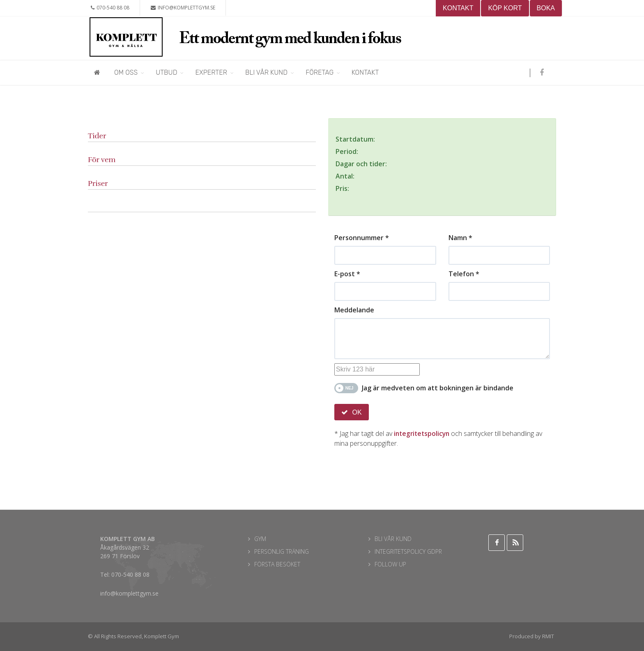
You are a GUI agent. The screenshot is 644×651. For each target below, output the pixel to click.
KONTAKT (458, 8)
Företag (320, 72)
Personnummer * (362, 238)
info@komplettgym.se (183, 8)
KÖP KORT (505, 8)
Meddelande (354, 310)
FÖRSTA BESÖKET (277, 564)
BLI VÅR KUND (393, 539)
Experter (211, 72)
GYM (260, 539)
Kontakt (365, 72)
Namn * (460, 238)
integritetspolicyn (423, 433)
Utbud (166, 72)
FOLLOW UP (390, 564)
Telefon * (464, 274)
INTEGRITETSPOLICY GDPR (408, 551)
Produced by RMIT (532, 636)
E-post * (347, 274)
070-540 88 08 (110, 8)
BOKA (546, 8)
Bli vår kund (266, 72)
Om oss (126, 72)
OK (352, 412)
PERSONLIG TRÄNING (282, 551)
